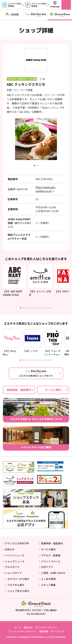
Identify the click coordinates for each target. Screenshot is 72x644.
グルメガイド (12, 567)
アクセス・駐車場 (51, 555)
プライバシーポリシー (46, 627)
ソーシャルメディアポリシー (22, 631)
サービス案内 (53, 390)
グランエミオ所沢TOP (17, 543)
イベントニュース (15, 555)
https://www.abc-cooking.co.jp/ (46, 189)
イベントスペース (51, 561)
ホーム (18, 627)
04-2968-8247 (38, 614)
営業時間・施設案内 (19, 390)
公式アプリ (47, 567)
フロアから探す (16, 585)
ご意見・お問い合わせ (53, 573)
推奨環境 (44, 631)
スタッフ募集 (48, 585)
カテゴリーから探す (18, 579)
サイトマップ (57, 631)
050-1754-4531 (44, 179)
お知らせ (10, 549)
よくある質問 (48, 579)
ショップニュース (15, 561)
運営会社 (28, 627)
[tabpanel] (36, 139)
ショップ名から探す (18, 591)
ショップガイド (13, 573)
